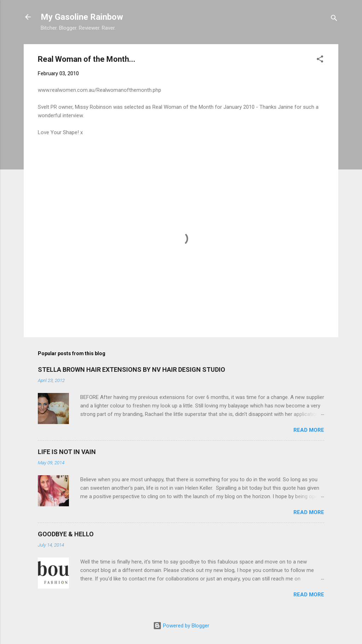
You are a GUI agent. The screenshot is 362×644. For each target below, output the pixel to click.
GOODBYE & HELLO (66, 534)
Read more (309, 430)
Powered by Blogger (181, 626)
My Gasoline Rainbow (82, 17)
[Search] (334, 19)
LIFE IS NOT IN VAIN (67, 452)
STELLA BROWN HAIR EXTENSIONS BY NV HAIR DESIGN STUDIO (132, 369)
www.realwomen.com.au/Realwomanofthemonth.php (100, 90)
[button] (320, 60)
